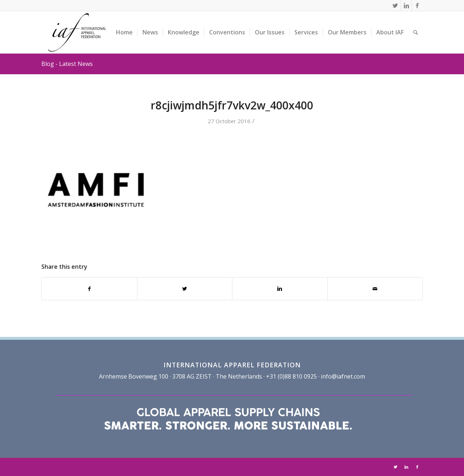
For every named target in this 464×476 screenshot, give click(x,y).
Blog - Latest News (67, 64)
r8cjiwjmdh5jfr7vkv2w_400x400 (232, 105)
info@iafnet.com (343, 376)
